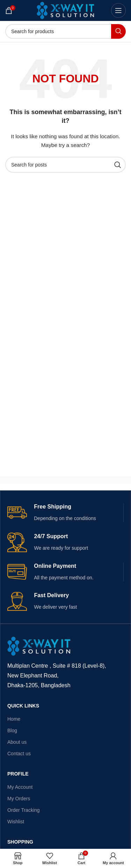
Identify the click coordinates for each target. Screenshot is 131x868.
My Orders (19, 799)
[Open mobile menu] (118, 10)
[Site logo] (65, 10)
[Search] (65, 31)
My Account (20, 787)
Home (14, 719)
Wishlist (16, 822)
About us (17, 742)
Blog (12, 730)
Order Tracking (24, 810)
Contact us (19, 754)
